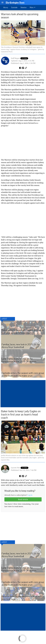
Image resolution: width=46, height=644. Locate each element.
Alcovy (6, 8)
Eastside (14, 8)
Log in (30, 495)
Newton (24, 8)
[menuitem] (33, 8)
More (33, 8)
